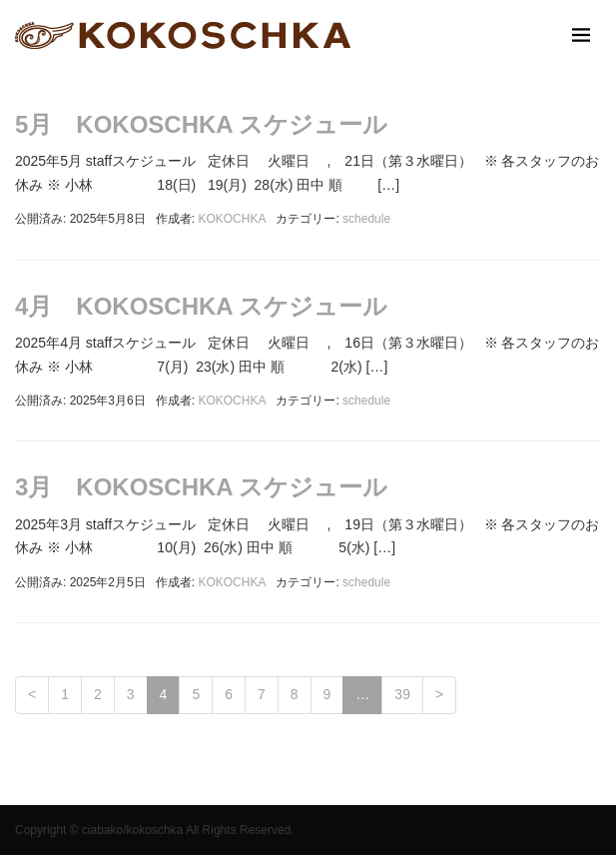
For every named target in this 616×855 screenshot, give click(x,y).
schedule (366, 219)
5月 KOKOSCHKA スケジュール (201, 124)
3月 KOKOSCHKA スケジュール (201, 487)
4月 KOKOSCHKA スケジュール (201, 306)
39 (402, 694)
